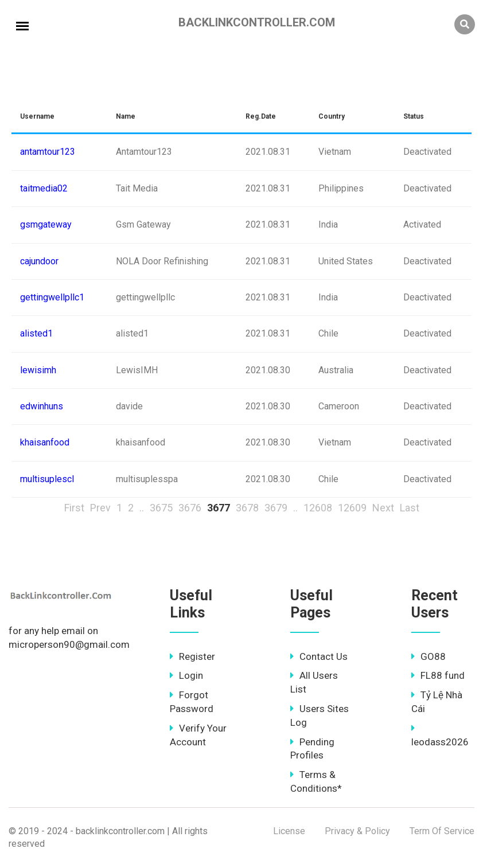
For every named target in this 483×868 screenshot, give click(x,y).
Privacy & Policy (357, 831)
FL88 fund (438, 675)
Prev (100, 508)
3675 (161, 508)
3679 (276, 508)
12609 (352, 508)
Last (410, 508)
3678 (247, 508)
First (74, 508)
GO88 (429, 656)
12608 (318, 508)
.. (142, 508)
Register (192, 656)
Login (186, 675)
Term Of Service (442, 831)
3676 (190, 508)
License (289, 831)
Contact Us (319, 656)
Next (383, 508)
